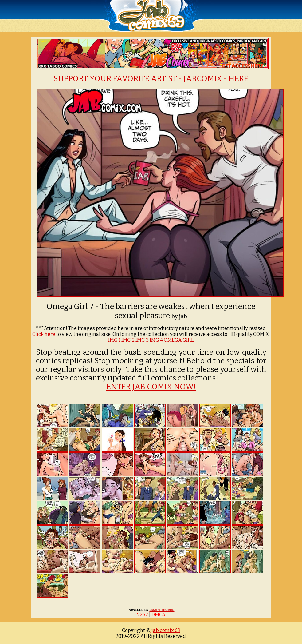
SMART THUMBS (162, 610)
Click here (44, 334)
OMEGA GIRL (179, 340)
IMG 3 (142, 340)
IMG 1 (114, 340)
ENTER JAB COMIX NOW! (151, 387)
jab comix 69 (165, 630)
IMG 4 (156, 340)
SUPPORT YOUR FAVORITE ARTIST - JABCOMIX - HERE (151, 79)
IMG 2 (128, 340)
